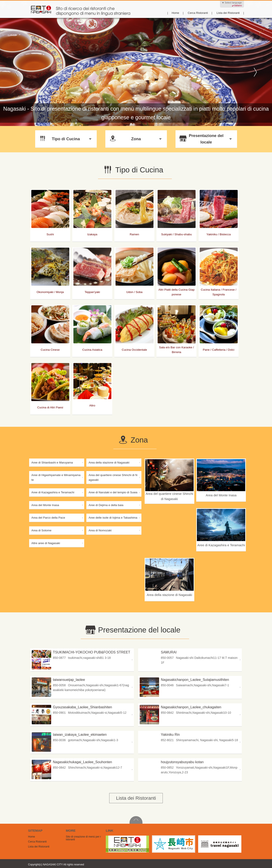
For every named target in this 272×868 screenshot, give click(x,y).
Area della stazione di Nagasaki (109, 463)
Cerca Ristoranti (198, 13)
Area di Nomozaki (100, 530)
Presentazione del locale (206, 139)
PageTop (136, 820)
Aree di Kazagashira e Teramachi (53, 492)
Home (175, 13)
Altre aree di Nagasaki (46, 543)
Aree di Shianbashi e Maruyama (52, 463)
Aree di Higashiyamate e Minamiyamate (56, 477)
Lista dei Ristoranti (228, 13)
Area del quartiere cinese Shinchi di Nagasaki (113, 477)
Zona (135, 138)
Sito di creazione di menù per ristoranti (83, 838)
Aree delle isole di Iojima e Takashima (113, 518)
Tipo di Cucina (65, 138)
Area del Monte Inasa (45, 505)
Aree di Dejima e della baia (106, 505)
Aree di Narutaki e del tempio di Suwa (113, 492)
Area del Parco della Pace (48, 518)
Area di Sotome (41, 530)
